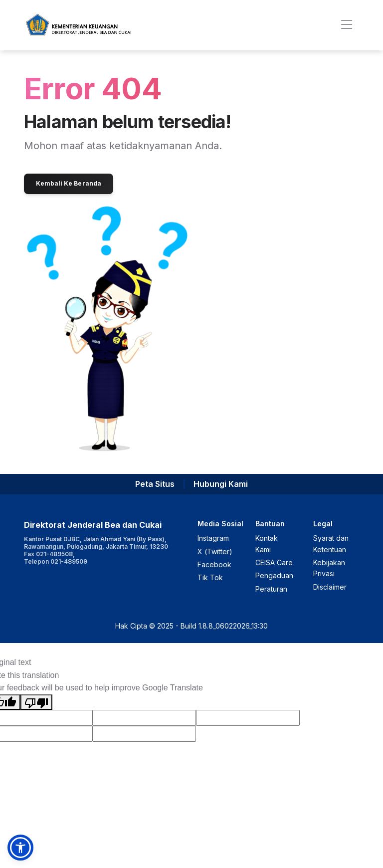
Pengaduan (274, 575)
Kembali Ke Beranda (69, 183)
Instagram (213, 538)
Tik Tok (210, 577)
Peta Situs (155, 484)
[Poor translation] (36, 702)
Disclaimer (330, 587)
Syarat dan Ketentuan (331, 543)
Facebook (214, 564)
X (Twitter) (215, 551)
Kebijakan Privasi (329, 568)
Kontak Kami (267, 543)
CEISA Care (274, 562)
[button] (20, 848)
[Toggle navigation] (346, 25)
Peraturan (271, 589)
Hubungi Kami (221, 484)
